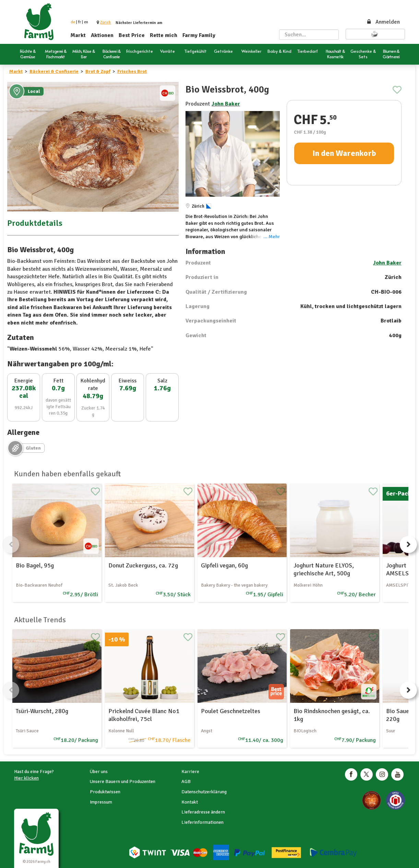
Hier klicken (26, 778)
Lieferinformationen (202, 822)
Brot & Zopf (98, 71)
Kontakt (190, 802)
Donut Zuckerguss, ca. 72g (143, 565)
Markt (78, 35)
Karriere (190, 772)
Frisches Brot (132, 71)
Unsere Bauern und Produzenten (123, 781)
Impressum (101, 802)
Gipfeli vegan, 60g (224, 565)
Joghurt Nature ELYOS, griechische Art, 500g (324, 569)
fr (80, 22)
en (86, 22)
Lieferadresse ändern (203, 812)
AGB (186, 781)
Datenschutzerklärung (204, 792)
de (73, 22)
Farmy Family (199, 35)
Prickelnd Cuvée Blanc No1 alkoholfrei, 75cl (144, 715)
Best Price (132, 35)
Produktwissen (105, 792)
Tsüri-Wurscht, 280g (42, 711)
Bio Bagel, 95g (35, 565)
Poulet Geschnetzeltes (231, 711)
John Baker (226, 104)
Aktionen (102, 35)
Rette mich (164, 35)
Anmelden (383, 22)
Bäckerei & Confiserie (54, 71)
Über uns (99, 772)
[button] (105, 22)
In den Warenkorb (344, 153)
